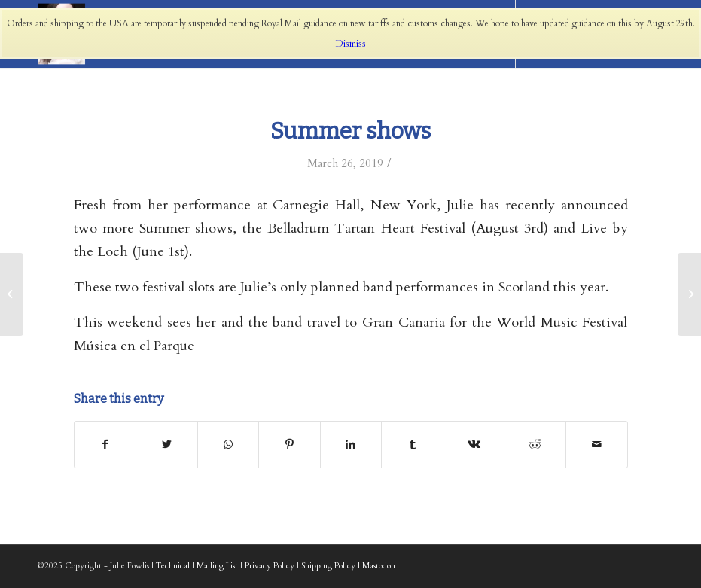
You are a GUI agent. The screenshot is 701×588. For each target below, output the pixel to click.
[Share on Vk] (474, 445)
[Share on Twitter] (167, 445)
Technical (173, 566)
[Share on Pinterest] (290, 445)
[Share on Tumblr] (412, 445)
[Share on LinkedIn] (351, 445)
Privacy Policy (270, 566)
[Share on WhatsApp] (229, 445)
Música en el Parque (134, 346)
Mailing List (217, 566)
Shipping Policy (328, 566)
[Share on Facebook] (105, 445)
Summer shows (350, 131)
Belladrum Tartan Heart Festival (366, 228)
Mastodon (379, 566)
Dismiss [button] (351, 44)
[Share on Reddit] (535, 445)
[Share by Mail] (597, 445)
